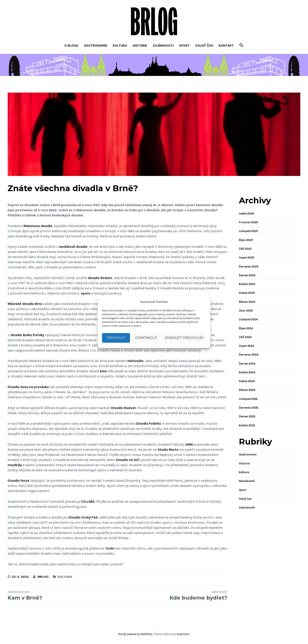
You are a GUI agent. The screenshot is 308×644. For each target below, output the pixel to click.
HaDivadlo (135, 361)
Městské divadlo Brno (25, 304)
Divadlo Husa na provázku (28, 387)
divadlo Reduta (100, 278)
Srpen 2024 (247, 346)
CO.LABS (88, 501)
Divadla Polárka (149, 423)
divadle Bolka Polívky (27, 335)
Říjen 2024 (246, 328)
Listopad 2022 (248, 399)
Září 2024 (245, 337)
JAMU (189, 444)
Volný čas (204, 45)
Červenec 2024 (249, 355)
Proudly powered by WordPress (135, 634)
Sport (184, 45)
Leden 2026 (246, 213)
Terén (110, 548)
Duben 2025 (247, 293)
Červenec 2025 (249, 267)
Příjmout (116, 338)
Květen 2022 (247, 425)
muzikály (15, 465)
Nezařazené (247, 481)
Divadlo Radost (124, 408)
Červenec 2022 (249, 408)
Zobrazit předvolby (184, 338)
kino (104, 371)
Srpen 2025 (247, 258)
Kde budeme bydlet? (172, 595)
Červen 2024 (247, 364)
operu (86, 293)
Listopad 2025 (248, 231)
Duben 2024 (247, 381)
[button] (241, 46)
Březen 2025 (247, 302)
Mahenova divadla (38, 226)
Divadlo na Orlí (128, 460)
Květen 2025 (247, 284)
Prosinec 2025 (248, 222)
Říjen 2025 (246, 240)
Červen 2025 (247, 275)
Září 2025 (245, 249)
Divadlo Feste (19, 481)
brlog (43, 577)
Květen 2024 (247, 372)
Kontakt (226, 45)
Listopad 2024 (248, 319)
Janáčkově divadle (73, 247)
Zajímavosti (163, 45)
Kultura (120, 45)
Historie (140, 45)
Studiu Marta (168, 450)
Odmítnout (146, 338)
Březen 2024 (247, 390)
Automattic (183, 634)
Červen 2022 (247, 416)
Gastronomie (96, 45)
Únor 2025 (246, 311)
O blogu (71, 45)
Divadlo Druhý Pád (83, 517)
